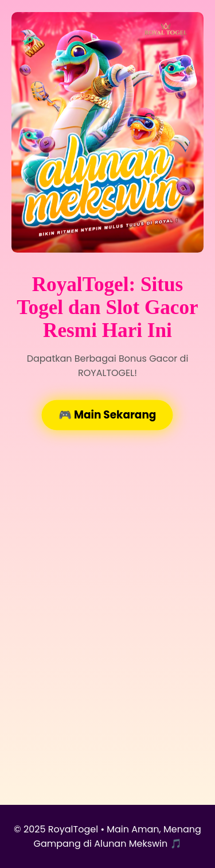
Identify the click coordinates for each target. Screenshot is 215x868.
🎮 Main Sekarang (107, 415)
